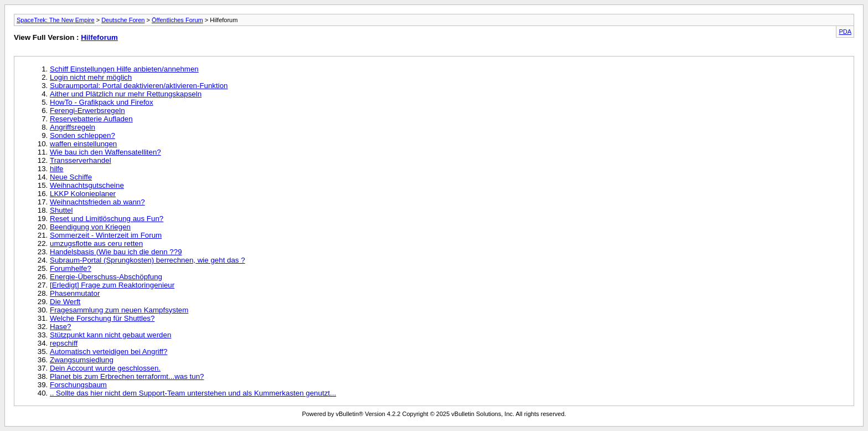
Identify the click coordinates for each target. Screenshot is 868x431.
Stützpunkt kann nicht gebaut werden (110, 335)
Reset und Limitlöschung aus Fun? (107, 219)
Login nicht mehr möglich (91, 77)
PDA (845, 32)
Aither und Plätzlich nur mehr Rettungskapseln (126, 94)
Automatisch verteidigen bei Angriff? (108, 352)
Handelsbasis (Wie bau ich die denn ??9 (116, 252)
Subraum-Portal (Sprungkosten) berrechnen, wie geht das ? (148, 260)
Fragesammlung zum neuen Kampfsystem (119, 310)
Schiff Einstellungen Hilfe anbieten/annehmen (124, 69)
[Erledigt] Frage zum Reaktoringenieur (112, 285)
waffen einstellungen (83, 144)
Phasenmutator (75, 293)
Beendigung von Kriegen (90, 227)
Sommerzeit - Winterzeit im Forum (106, 235)
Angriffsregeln (73, 127)
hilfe (56, 169)
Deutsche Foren (123, 20)
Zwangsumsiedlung (82, 360)
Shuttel (61, 210)
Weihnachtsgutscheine (87, 185)
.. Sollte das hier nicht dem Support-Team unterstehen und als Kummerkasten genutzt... (193, 393)
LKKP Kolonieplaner (83, 194)
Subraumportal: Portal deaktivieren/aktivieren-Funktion (139, 86)
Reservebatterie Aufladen (91, 119)
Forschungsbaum (78, 385)
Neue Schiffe (71, 177)
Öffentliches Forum (177, 20)
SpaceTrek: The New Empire (56, 20)
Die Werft (65, 302)
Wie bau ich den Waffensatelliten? (105, 152)
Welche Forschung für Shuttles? (102, 318)
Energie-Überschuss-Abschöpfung (106, 277)
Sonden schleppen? (82, 135)
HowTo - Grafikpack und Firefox (102, 102)
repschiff (64, 343)
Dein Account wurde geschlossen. (105, 368)
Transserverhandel (81, 160)
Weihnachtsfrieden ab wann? (97, 202)
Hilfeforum (99, 37)
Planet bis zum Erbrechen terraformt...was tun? (127, 376)
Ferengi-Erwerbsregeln (87, 111)
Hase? (61, 327)
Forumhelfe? (71, 268)
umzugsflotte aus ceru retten (96, 243)
